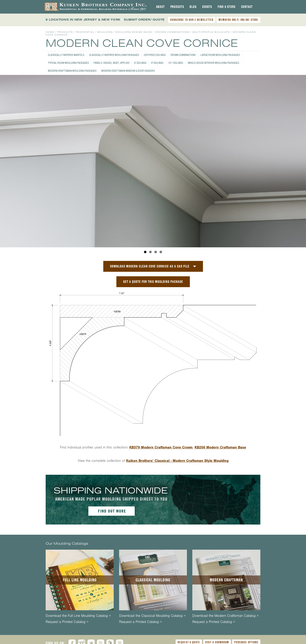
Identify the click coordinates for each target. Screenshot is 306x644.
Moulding (105, 32)
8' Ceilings (140, 63)
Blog (193, 7)
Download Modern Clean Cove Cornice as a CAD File (150, 266)
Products (177, 7)
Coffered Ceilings (155, 55)
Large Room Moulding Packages (220, 55)
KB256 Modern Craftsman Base (220, 447)
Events (207, 7)
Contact (247, 7)
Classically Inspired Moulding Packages (114, 55)
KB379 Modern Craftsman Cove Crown (161, 447)
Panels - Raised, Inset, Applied (112, 63)
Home (50, 32)
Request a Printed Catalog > (67, 622)
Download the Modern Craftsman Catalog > (225, 616)
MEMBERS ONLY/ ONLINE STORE (238, 20)
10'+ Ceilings (176, 63)
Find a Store (227, 7)
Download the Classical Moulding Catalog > (152, 616)
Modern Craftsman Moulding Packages (72, 71)
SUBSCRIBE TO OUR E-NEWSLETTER (192, 20)
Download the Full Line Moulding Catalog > (78, 616)
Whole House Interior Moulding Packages (213, 63)
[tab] (160, 7)
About (160, 7)
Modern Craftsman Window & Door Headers (128, 71)
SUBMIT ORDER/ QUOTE (144, 20)
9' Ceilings (157, 63)
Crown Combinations (183, 55)
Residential (85, 32)
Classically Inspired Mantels (66, 55)
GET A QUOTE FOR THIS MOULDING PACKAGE (153, 282)
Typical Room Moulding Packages (68, 63)
